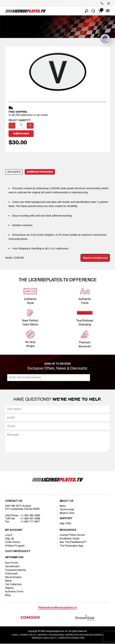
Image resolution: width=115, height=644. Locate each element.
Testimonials (67, 510)
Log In (9, 535)
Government (12, 567)
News (63, 506)
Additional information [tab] (40, 172)
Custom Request (18, 551)
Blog (8, 595)
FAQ (69, 524)
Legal (15, 635)
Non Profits (12, 563)
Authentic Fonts (14, 592)
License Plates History (72, 535)
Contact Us (14, 501)
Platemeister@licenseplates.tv (58, 608)
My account (14, 530)
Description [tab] (14, 172)
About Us (66, 501)
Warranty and (44, 638)
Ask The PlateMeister (73, 542)
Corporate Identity (16, 570)
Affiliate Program (15, 546)
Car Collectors (13, 584)
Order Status (13, 542)
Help (62, 524)
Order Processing (71, 638)
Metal (8, 581)
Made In (67, 513)
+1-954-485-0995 (30, 516)
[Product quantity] (21, 126)
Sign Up (10, 539)
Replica (9, 588)
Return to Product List (95, 258)
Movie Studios (13, 577)
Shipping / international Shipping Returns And (70, 635)
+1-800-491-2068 (30, 519)
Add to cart (21, 133)
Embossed (11, 574)
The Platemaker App (71, 546)
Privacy (28, 635)
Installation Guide (69, 539)
